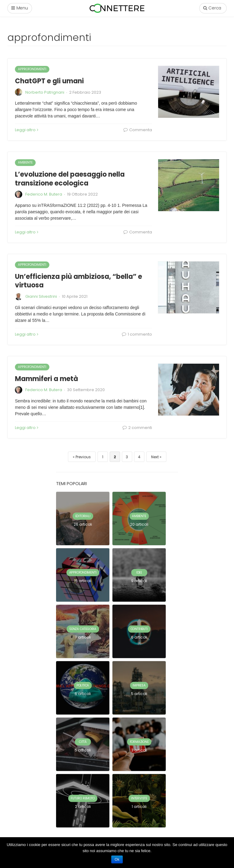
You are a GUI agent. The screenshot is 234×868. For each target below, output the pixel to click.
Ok (117, 859)
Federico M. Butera (44, 194)
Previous (83, 457)
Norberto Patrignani (45, 92)
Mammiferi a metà (46, 379)
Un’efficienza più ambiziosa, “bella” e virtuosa (78, 281)
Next (155, 457)
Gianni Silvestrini (41, 296)
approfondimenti (32, 69)
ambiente (25, 162)
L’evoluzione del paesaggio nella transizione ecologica (70, 179)
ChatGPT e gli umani (49, 81)
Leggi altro (27, 130)
